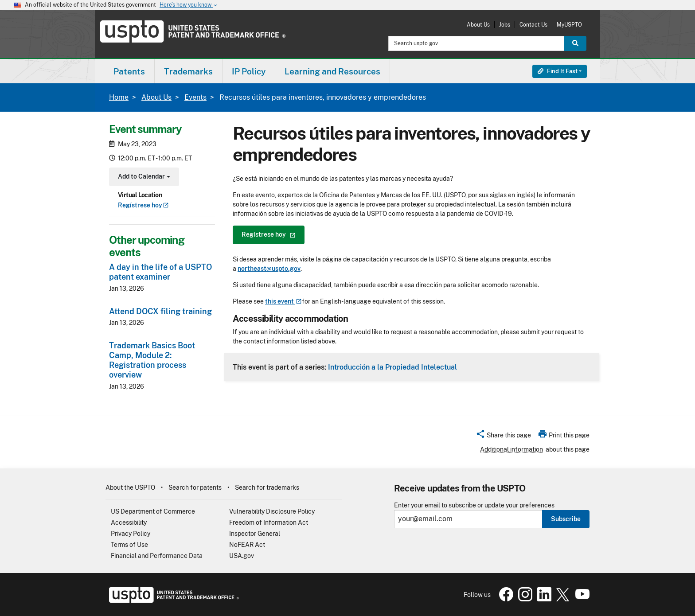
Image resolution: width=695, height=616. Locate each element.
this (283, 301)
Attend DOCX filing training (160, 311)
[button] (503, 437)
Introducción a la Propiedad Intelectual (392, 367)
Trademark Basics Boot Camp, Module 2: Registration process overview (152, 360)
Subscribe (566, 519)
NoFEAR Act (247, 545)
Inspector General (255, 534)
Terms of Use (129, 545)
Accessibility (129, 522)
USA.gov (242, 556)
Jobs (505, 25)
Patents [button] (129, 71)
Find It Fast (558, 71)
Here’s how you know (189, 5)
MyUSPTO (569, 25)
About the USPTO (130, 487)
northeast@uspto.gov (269, 269)
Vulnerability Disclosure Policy (272, 511)
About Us (478, 25)
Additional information (511, 449)
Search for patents (195, 487)
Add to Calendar (143, 177)
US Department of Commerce (153, 511)
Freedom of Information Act (269, 522)
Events (195, 97)
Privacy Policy (131, 534)
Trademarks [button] (188, 71)
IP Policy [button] (249, 71)
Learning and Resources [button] (332, 71)
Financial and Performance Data (157, 556)
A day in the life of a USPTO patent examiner (160, 272)
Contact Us (533, 25)
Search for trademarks (267, 487)
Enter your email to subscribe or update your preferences (474, 505)
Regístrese (143, 205)
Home (119, 97)
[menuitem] (129, 71)
